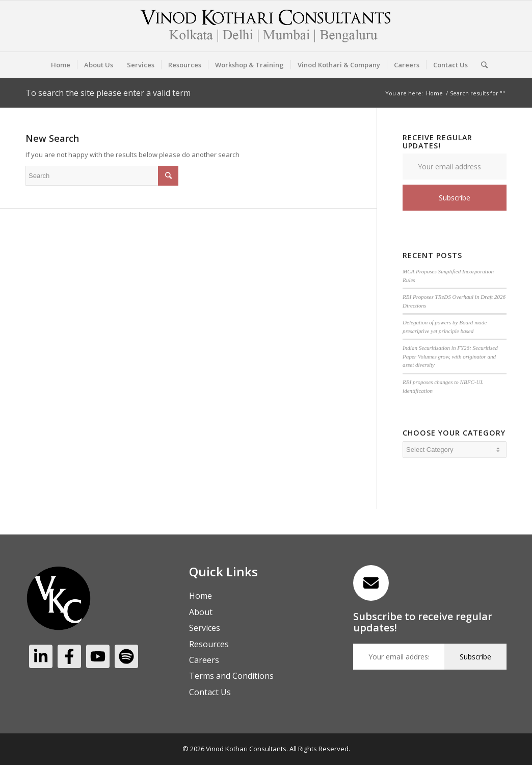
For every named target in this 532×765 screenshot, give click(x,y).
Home (434, 93)
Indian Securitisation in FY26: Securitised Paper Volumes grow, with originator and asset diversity (450, 356)
